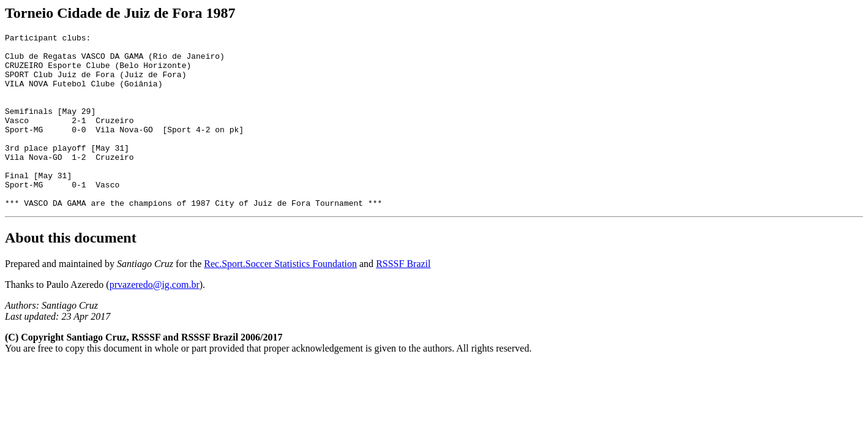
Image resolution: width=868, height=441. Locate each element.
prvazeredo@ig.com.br (155, 319)
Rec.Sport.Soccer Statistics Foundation (280, 299)
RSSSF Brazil (403, 299)
